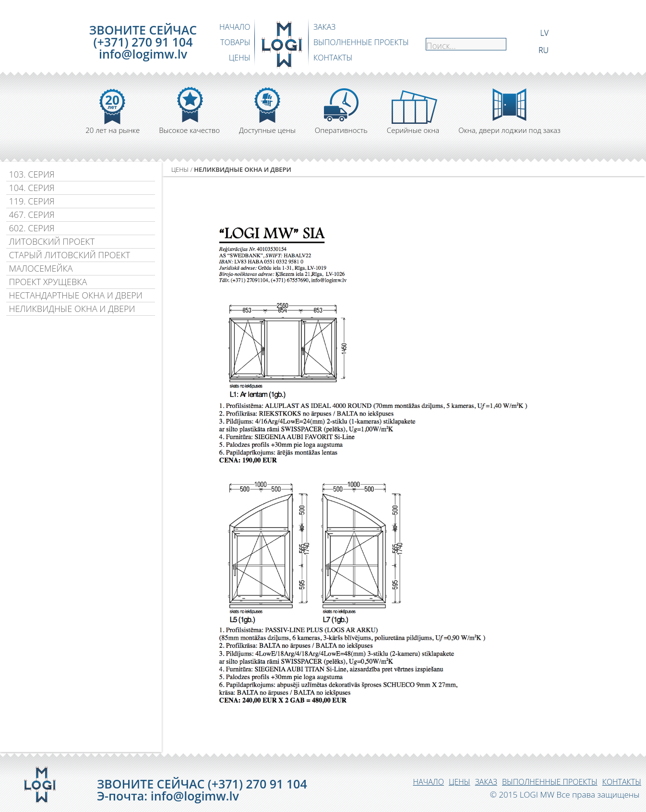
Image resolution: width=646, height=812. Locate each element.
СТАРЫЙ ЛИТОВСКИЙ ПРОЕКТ (69, 255)
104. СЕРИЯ (31, 188)
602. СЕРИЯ (31, 228)
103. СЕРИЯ (31, 174)
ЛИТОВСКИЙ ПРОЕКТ (52, 241)
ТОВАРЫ (235, 42)
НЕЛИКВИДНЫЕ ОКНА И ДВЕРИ (72, 309)
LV (544, 32)
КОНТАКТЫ (333, 58)
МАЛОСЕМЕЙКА (41, 268)
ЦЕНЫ (240, 58)
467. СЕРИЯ (31, 215)
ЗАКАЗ (324, 27)
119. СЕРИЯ (31, 201)
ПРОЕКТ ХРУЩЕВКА (48, 282)
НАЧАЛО (235, 27)
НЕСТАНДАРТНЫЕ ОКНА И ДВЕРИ (75, 295)
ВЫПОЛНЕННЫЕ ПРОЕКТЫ (361, 42)
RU (544, 49)
